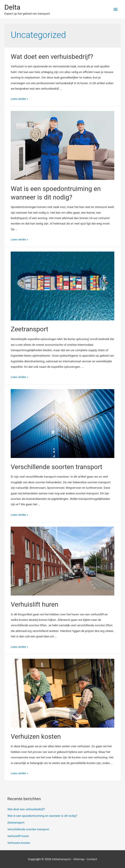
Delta (12, 7)
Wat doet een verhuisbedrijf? (52, 57)
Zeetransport (29, 329)
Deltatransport (61, 859)
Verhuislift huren (34, 604)
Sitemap (79, 859)
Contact (92, 859)
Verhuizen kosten (36, 736)
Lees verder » (19, 99)
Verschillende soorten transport (57, 467)
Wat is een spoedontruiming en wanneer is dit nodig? (42, 816)
